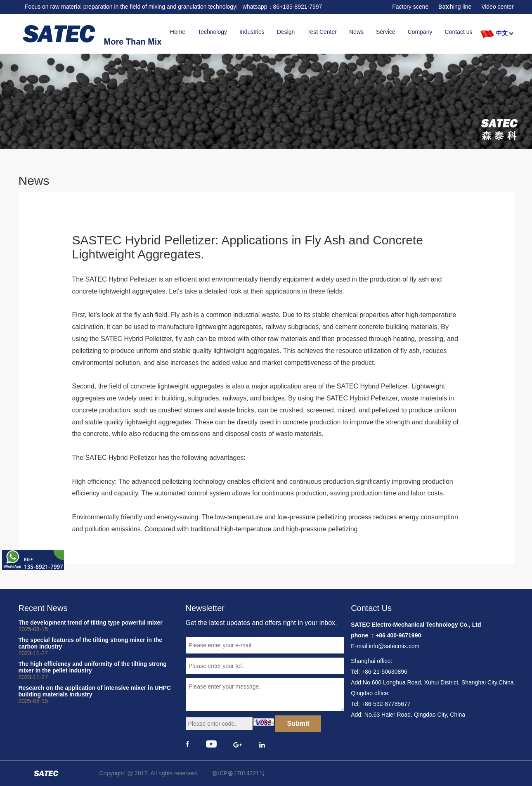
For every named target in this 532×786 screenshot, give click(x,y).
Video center (497, 7)
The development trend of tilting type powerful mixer (96, 626)
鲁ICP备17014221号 (239, 773)
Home (178, 32)
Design (286, 32)
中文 (502, 33)
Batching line (455, 7)
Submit (298, 723)
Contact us (459, 32)
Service (386, 32)
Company (420, 32)
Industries (252, 32)
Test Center (322, 32)
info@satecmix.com (394, 646)
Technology (212, 32)
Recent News (43, 608)
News (356, 32)
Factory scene (410, 7)
